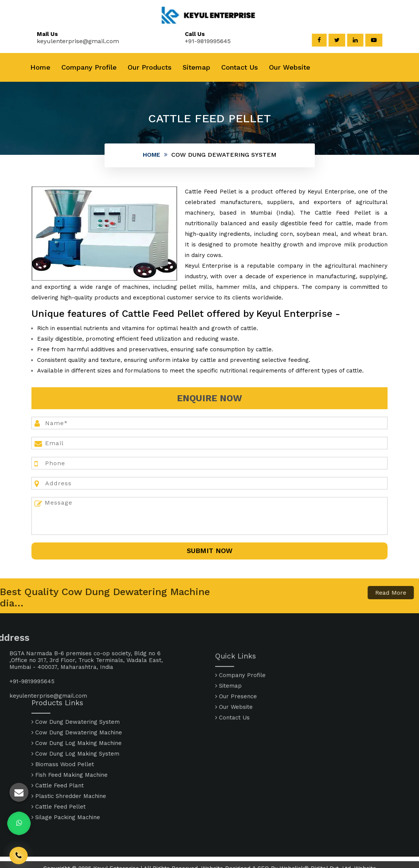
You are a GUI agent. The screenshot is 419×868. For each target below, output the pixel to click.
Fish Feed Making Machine (70, 736)
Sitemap (196, 67)
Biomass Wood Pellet (63, 725)
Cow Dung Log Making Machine (77, 704)
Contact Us (240, 67)
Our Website (290, 67)
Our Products (150, 67)
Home (40, 67)
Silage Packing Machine (66, 778)
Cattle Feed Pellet (59, 767)
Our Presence (236, 727)
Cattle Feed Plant (58, 746)
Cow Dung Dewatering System (76, 683)
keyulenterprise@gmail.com (71, 41)
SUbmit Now (210, 551)
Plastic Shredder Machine (69, 757)
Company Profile (89, 67)
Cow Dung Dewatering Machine (77, 693)
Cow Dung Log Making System (75, 714)
